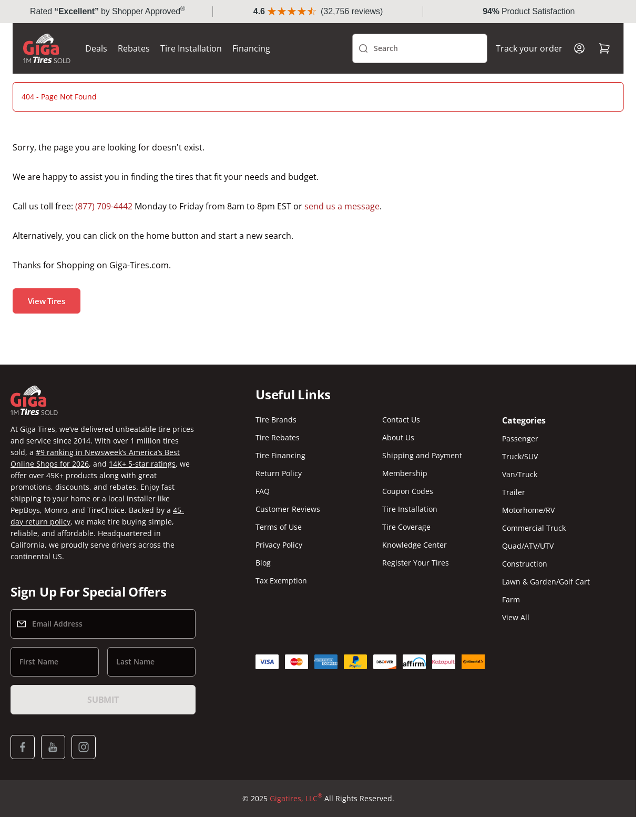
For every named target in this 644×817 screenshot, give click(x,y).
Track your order (529, 48)
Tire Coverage (406, 527)
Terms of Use (279, 527)
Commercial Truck (534, 528)
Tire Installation (191, 48)
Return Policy (279, 473)
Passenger (520, 438)
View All (516, 617)
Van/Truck (520, 474)
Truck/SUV (520, 456)
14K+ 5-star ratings (142, 464)
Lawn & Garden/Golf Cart (546, 582)
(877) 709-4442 (104, 206)
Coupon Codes (408, 491)
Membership (405, 473)
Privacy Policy (279, 545)
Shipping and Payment (422, 455)
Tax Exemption (281, 581)
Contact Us (401, 420)
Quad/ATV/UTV (528, 546)
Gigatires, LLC (296, 799)
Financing (251, 48)
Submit (103, 700)
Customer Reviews (288, 509)
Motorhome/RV (528, 510)
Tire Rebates (278, 437)
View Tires (47, 301)
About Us (398, 437)
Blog (263, 563)
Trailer (514, 492)
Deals (96, 48)
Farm (511, 599)
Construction (525, 564)
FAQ (263, 491)
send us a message (342, 206)
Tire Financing (280, 455)
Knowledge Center (415, 545)
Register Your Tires (416, 563)
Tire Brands (276, 420)
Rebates (134, 48)
